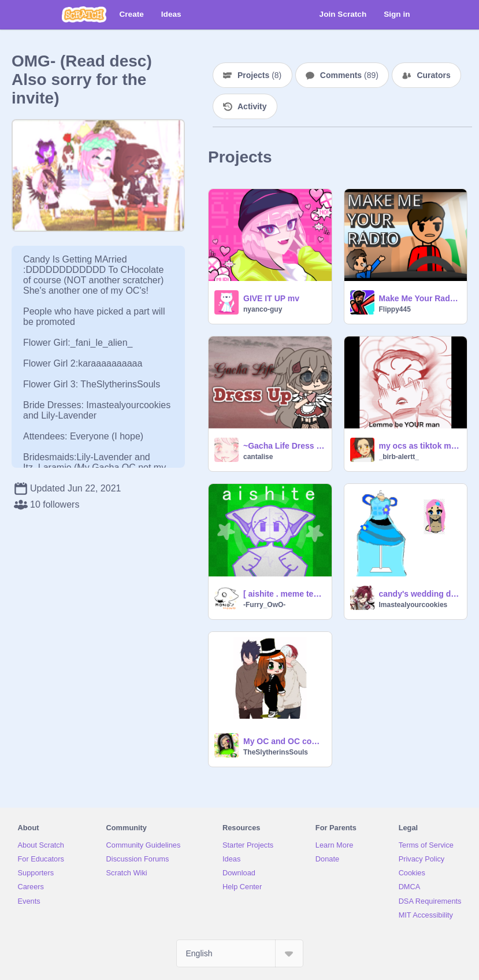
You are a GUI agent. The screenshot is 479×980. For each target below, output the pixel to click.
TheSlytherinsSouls (276, 752)
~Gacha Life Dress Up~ (284, 446)
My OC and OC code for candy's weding (284, 741)
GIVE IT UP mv (271, 298)
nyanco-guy (263, 309)
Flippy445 (395, 309)
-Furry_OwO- (264, 605)
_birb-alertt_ (399, 457)
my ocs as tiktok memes (420, 446)
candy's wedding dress (420, 594)
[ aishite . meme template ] (284, 594)
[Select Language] (240, 953)
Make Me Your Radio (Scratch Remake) (420, 298)
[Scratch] (84, 14)
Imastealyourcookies (413, 605)
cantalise (258, 457)
